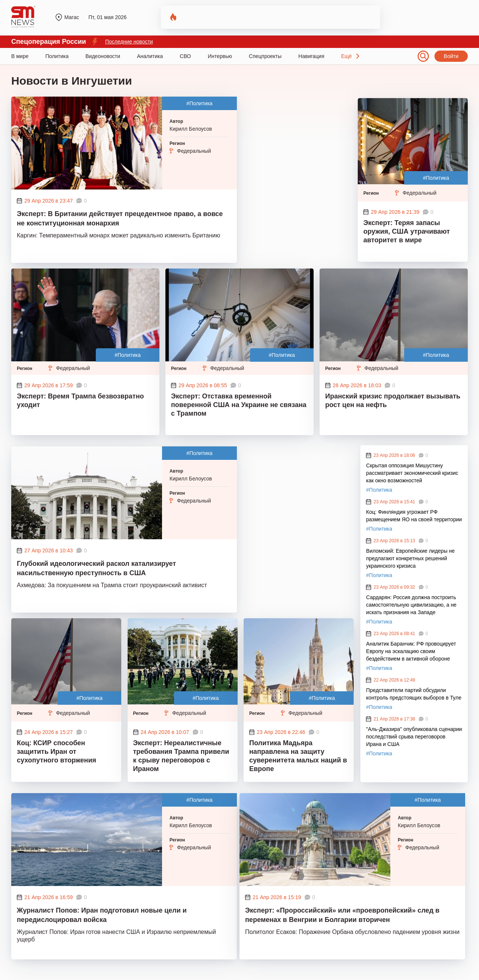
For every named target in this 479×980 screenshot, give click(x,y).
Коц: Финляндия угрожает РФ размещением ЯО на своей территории (414, 516)
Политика (57, 56)
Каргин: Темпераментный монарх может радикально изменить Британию (118, 235)
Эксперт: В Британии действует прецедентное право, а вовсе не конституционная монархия (120, 219)
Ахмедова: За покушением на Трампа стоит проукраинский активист (112, 585)
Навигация (311, 56)
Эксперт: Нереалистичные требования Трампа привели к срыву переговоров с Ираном (181, 756)
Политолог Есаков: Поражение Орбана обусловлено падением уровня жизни (352, 932)
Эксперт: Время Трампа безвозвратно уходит (80, 401)
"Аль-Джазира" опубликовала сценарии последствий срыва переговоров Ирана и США (414, 737)
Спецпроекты (265, 56)
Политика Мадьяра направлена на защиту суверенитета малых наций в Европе (298, 756)
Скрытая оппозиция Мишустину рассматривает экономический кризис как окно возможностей (412, 473)
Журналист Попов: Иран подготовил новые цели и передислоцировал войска (102, 915)
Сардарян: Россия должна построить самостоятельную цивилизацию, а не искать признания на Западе (411, 605)
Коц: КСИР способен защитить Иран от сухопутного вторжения (57, 752)
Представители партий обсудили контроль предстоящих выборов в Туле (414, 694)
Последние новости (129, 42)
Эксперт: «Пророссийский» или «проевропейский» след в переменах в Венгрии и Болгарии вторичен (342, 915)
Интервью (220, 56)
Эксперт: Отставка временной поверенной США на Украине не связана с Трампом (239, 405)
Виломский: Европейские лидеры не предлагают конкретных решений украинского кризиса (410, 558)
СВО (185, 56)
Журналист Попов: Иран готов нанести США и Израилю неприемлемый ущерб (116, 936)
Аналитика (150, 56)
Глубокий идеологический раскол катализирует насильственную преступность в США (96, 568)
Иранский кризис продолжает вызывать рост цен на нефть (393, 401)
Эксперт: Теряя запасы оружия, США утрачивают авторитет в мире (407, 231)
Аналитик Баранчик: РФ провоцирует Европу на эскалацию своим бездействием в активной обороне (411, 651)
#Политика (199, 103)
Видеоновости (103, 56)
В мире (20, 56)
